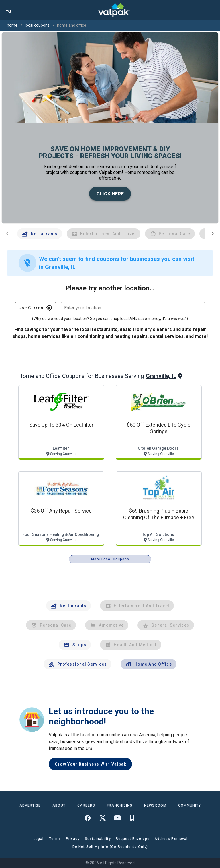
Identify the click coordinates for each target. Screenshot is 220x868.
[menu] (9, 10)
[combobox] (133, 308)
